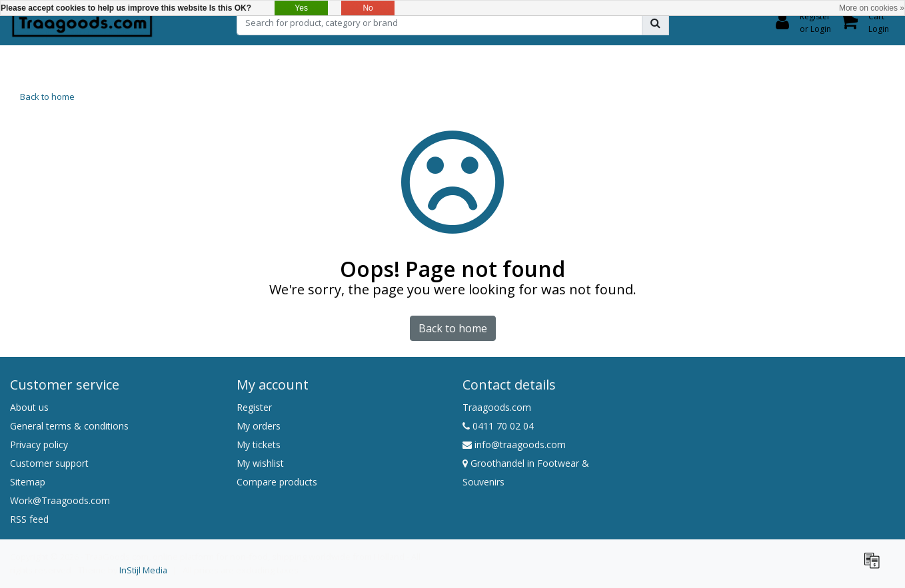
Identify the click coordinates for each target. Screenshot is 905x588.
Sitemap (28, 482)
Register (254, 407)
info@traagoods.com (514, 444)
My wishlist (260, 463)
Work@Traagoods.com (60, 500)
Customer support (49, 463)
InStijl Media (143, 570)
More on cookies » (872, 8)
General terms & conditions (69, 426)
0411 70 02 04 (498, 426)
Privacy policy (39, 444)
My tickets (259, 444)
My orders (259, 426)
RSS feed (29, 519)
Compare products (277, 482)
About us (29, 407)
